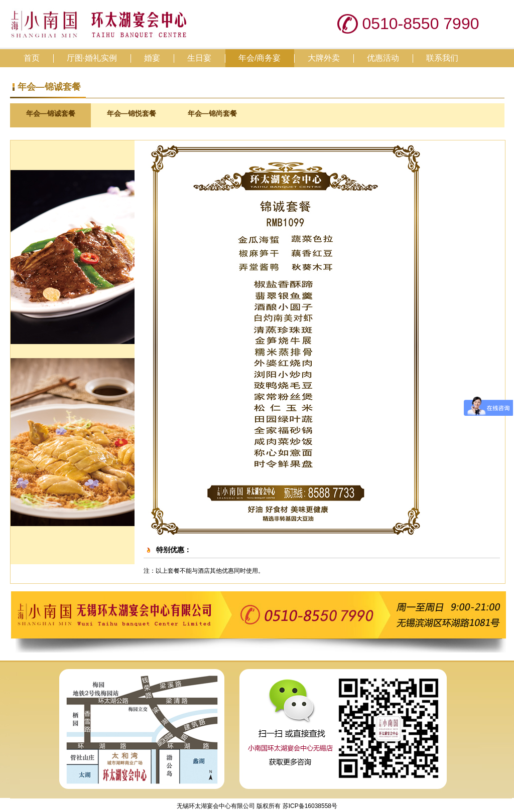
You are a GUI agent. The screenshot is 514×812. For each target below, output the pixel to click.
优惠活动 (383, 58)
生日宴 (199, 58)
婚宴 (152, 58)
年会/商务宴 (260, 58)
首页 (32, 58)
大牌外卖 (324, 58)
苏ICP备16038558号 (309, 806)
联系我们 (442, 58)
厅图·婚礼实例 (92, 58)
